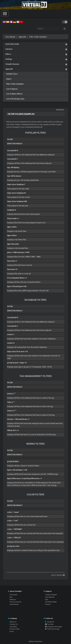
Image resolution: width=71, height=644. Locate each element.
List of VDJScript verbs (15, 99)
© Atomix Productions (36, 641)
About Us (13, 622)
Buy (11, 597)
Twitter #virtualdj (52, 629)
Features (13, 600)
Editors (8, 54)
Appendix (22, 37)
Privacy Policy (15, 629)
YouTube (49, 624)
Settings (9, 59)
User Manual (10, 37)
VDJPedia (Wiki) (51, 602)
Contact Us (14, 624)
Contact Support (51, 595)
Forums (48, 604)
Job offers (13, 627)
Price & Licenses (15, 602)
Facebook (50, 622)
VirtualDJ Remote (12, 64)
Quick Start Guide (12, 44)
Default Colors (11, 74)
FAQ (47, 600)
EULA (12, 631)
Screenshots (14, 604)
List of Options (12, 89)
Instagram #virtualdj (53, 627)
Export (8, 79)
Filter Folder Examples (38, 37)
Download (13, 595)
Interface (9, 49)
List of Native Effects (14, 94)
